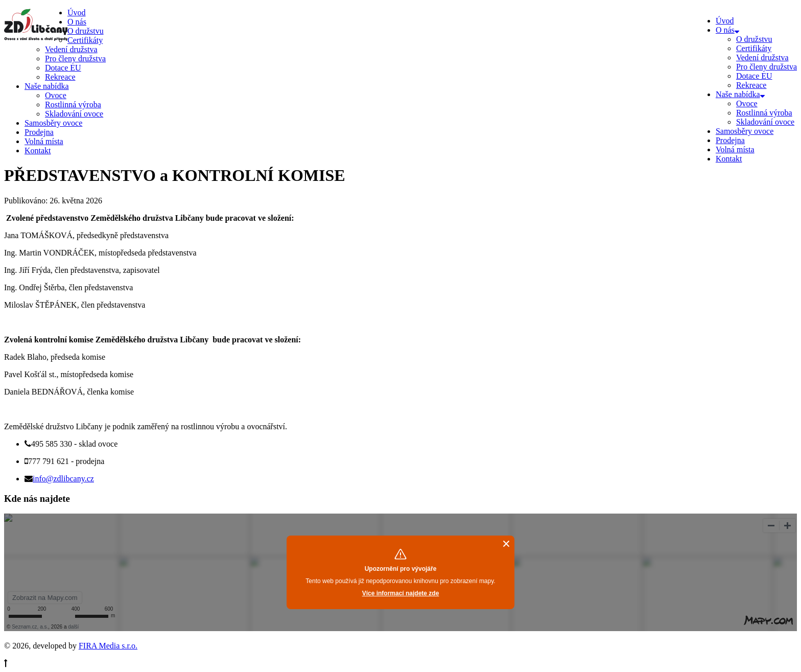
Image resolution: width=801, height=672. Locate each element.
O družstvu (754, 39)
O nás (727, 30)
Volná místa (735, 149)
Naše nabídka (740, 94)
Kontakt (729, 159)
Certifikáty (754, 48)
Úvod (725, 21)
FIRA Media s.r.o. (108, 646)
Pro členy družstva (767, 67)
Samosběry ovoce (745, 131)
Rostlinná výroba (764, 113)
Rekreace (751, 85)
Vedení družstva (762, 57)
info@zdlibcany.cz (63, 479)
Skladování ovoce (765, 122)
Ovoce (747, 103)
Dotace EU (754, 76)
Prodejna (730, 140)
